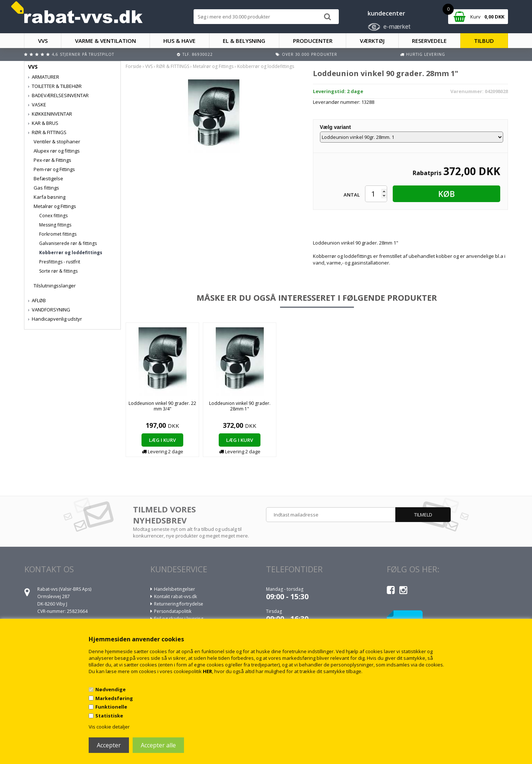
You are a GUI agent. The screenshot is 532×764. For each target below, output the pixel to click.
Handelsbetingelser (175, 589)
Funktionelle (111, 707)
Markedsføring (114, 698)
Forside (134, 66)
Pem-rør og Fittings (54, 169)
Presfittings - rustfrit (60, 262)
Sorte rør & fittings (58, 271)
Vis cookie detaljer (109, 727)
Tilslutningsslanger (55, 286)
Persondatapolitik (173, 611)
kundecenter (386, 13)
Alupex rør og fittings (57, 151)
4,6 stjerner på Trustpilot (83, 54)
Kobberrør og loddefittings (71, 253)
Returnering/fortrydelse (179, 604)
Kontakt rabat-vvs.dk (175, 596)
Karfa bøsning (50, 197)
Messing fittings (55, 225)
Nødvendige (110, 689)
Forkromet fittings (58, 234)
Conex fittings (53, 216)
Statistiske (109, 716)
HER (207, 671)
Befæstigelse (48, 178)
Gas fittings (46, 188)
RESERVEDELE (429, 41)
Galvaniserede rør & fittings (68, 243)
